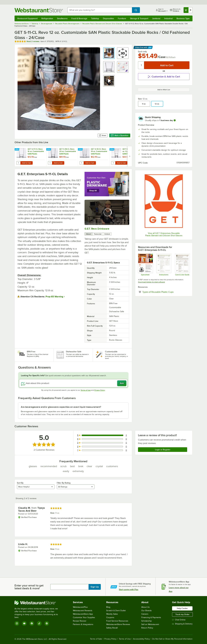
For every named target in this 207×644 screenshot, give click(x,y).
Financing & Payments (151, 617)
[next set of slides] (130, 156)
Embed (107, 234)
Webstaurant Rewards (83, 611)
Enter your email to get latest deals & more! (29, 587)
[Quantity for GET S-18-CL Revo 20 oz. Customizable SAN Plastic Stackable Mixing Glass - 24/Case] (50, 163)
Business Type (183, 18)
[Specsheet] (145, 265)
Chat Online (179, 620)
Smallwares (62, 18)
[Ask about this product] (73, 383)
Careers (145, 614)
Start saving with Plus (129, 589)
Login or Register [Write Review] (163, 450)
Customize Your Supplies (84, 617)
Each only (142, 52)
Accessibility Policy (141, 639)
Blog (108, 607)
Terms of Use (86, 390)
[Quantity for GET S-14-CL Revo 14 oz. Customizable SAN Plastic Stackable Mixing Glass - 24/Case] (82, 163)
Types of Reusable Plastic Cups (166, 292)
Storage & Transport (139, 18)
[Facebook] (32, 623)
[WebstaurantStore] (38, 603)
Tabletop (95, 18)
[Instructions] (164, 265)
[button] (109, 53)
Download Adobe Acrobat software (151, 282)
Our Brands (146, 611)
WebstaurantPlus (80, 607)
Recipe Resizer (80, 621)
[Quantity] (141, 65)
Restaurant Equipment (27, 18)
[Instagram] (17, 623)
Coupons (110, 617)
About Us (145, 607)
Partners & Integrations (83, 624)
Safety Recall (112, 628)
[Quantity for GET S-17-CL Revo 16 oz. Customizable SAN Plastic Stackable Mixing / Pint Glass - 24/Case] (18, 163)
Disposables (108, 18)
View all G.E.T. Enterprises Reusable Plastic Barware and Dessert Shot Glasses (164, 234)
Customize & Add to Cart (164, 77)
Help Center (182, 608)
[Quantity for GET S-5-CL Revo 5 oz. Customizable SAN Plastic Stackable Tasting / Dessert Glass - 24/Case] (113, 163)
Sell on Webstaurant (150, 624)
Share (103, 135)
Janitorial (156, 18)
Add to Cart (27, 163)
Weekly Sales (112, 614)
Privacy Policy (100, 390)
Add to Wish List (164, 90)
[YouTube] (24, 623)
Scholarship (146, 621)
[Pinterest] (47, 623)
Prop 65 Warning (54, 297)
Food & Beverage (79, 18)
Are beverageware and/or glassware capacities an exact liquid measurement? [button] (61, 407)
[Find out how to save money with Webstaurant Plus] (17, 150)
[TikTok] (39, 623)
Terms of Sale (96, 639)
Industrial (168, 18)
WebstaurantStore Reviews (118, 624)
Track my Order (182, 614)
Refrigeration (47, 18)
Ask (122, 383)
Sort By (20, 483)
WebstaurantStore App (83, 614)
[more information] (175, 120)
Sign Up (95, 587)
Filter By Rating (64, 483)
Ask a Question (120, 135)
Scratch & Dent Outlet (116, 611)
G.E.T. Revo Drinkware (97, 229)
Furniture (122, 18)
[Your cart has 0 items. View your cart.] (188, 10)
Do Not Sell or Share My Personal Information (172, 639)
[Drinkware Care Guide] (182, 265)
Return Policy (147, 628)
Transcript (98, 234)
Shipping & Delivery (182, 624)
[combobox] (100, 10)
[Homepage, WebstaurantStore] (39, 10)
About (88, 234)
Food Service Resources (117, 621)
